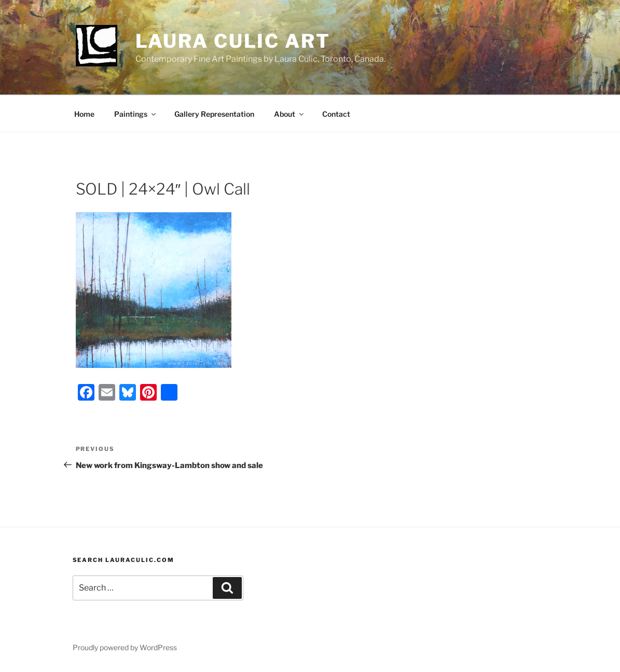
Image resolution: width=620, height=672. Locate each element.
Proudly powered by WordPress (125, 647)
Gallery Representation (214, 114)
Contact (336, 114)
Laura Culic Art (233, 41)
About (290, 114)
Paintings (136, 114)
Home (84, 114)
